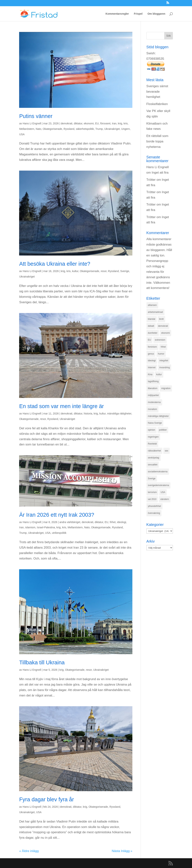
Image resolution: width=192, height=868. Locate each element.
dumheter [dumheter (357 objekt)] (153, 333)
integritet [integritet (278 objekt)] (164, 361)
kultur (75, 271)
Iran (114, 123)
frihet (113, 522)
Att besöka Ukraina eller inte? (55, 264)
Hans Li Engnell (32, 123)
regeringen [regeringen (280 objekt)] (153, 437)
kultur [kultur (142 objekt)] (159, 374)
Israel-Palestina (46, 527)
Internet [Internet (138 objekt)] (152, 367)
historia (88, 414)
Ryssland (69, 129)
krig (120, 123)
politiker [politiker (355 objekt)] (163, 430)
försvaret (105, 123)
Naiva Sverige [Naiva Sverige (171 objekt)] (155, 423)
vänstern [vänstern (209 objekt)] (165, 499)
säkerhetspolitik (85, 129)
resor (104, 271)
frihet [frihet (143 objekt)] (163, 347)
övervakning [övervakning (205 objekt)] (154, 513)
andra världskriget (70, 522)
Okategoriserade (52, 129)
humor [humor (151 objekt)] (161, 354)
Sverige (125, 271)
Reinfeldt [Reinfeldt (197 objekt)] (152, 444)
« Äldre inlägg (29, 851)
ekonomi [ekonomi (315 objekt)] (165, 333)
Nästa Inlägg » (122, 851)
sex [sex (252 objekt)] (167, 451)
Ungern (125, 129)
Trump (99, 129)
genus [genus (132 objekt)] (151, 354)
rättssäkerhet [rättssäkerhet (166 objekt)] (154, 451)
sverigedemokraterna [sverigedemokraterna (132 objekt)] (159, 485)
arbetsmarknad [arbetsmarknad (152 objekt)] (155, 312)
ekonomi (89, 123)
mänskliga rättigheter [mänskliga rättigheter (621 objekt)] (158, 416)
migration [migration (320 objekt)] (166, 388)
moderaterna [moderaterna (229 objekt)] (154, 402)
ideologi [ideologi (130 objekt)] (152, 361)
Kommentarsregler (117, 14)
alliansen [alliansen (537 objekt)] (152, 305)
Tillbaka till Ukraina (42, 662)
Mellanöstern (27, 129)
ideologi (121, 522)
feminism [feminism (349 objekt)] (152, 347)
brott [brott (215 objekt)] (161, 319)
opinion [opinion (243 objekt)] (152, 430)
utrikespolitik (59, 533)
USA (22, 134)
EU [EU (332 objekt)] (150, 340)
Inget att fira (160, 173)
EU (97, 123)
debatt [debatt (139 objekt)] (151, 326)
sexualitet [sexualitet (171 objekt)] (153, 465)
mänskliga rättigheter (119, 414)
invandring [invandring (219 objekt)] (165, 367)
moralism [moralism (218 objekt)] (153, 409)
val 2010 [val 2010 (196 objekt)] (152, 499)
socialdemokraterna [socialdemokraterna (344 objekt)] (158, 472)
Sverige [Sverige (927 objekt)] (152, 479)
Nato (38, 129)
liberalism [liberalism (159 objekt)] (153, 388)
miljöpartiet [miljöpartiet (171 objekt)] (153, 395)
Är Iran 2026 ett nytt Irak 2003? (57, 515)
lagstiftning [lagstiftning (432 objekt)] (153, 381)
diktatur (78, 123)
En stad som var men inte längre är (61, 406)
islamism (30, 527)
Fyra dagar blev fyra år (46, 799)
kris (126, 123)
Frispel (138, 14)
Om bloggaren (156, 14)
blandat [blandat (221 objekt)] (152, 319)
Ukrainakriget (112, 129)
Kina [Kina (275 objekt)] (150, 374)
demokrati (67, 123)
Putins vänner (36, 116)
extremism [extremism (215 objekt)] (160, 340)
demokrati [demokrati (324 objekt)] (163, 326)
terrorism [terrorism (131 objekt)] (152, 492)
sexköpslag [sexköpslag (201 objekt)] (154, 458)
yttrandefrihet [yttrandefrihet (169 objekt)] (154, 506)
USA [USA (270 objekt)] (163, 492)
